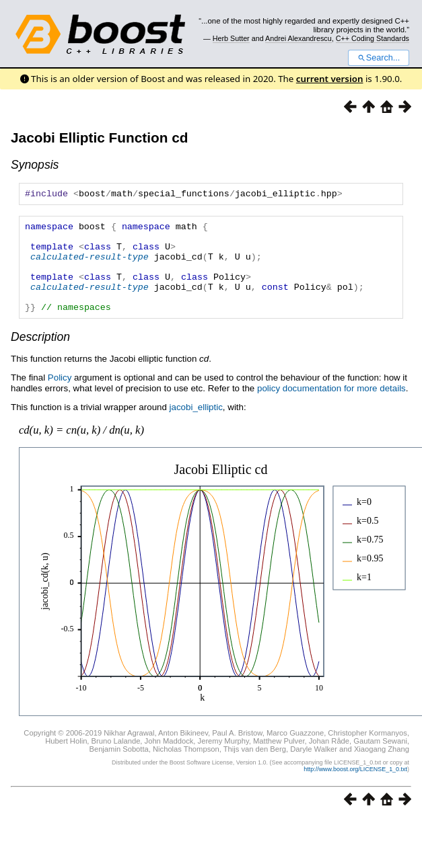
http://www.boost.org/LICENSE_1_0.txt (355, 789)
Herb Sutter (231, 38)
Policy (60, 398)
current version (330, 79)
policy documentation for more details (331, 408)
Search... (379, 58)
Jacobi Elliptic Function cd (99, 137)
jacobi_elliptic (196, 427)
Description (40, 357)
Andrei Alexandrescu (298, 38)
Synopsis (35, 165)
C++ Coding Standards (373, 38)
